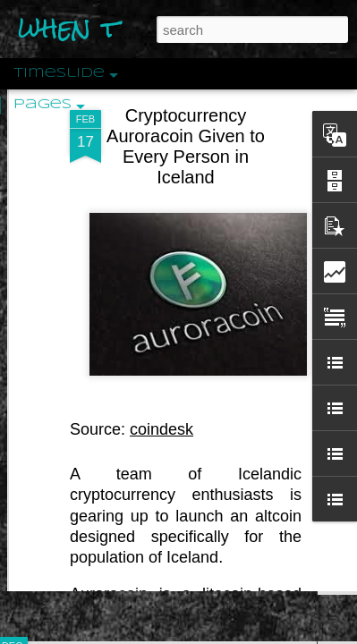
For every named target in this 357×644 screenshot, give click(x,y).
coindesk (161, 360)
